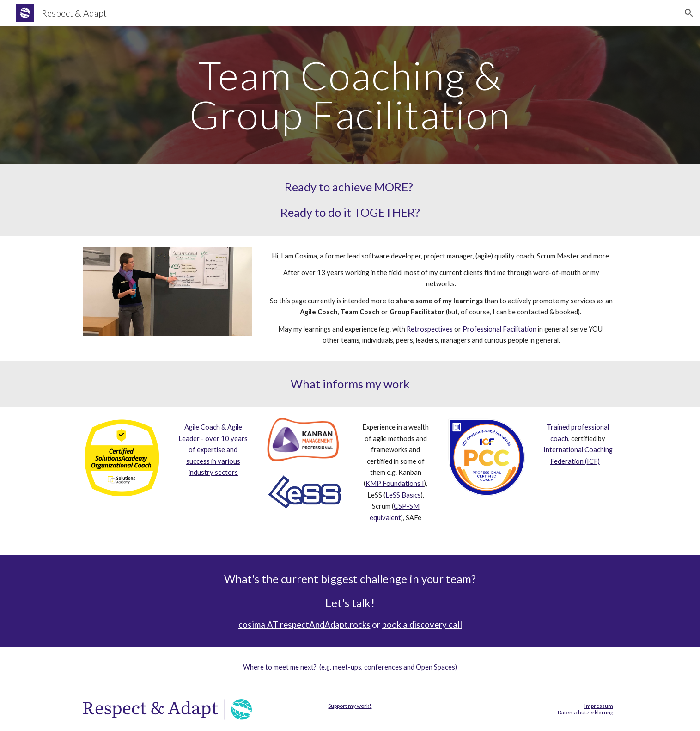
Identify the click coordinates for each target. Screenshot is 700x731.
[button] (689, 13)
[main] (350, 95)
